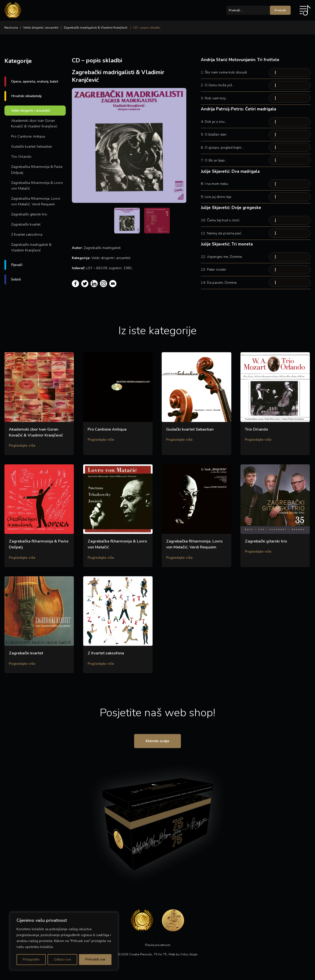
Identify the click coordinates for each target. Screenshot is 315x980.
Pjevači (17, 265)
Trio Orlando (21, 157)
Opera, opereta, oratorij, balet (35, 81)
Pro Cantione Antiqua (28, 136)
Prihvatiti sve (95, 959)
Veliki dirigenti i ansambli (41, 27)
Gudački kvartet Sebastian (32, 146)
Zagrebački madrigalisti (102, 248)
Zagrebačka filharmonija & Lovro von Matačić (37, 185)
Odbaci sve (62, 959)
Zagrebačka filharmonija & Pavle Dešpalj (37, 169)
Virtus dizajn (189, 955)
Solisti (16, 279)
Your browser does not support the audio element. (290, 72)
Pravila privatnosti (158, 946)
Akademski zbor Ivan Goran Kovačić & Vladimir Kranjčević (34, 123)
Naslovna (11, 27)
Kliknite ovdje (157, 742)
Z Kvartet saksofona (27, 234)
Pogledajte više (22, 445)
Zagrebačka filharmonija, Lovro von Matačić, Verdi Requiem (36, 201)
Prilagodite (31, 959)
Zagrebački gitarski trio (29, 214)
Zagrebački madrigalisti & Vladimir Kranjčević (96, 27)
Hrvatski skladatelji (26, 96)
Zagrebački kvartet (26, 224)
